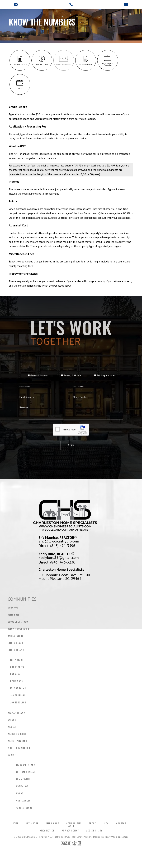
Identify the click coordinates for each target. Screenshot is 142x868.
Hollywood (16, 681)
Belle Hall (13, 615)
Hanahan (15, 674)
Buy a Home (32, 824)
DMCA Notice (47, 831)
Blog (106, 824)
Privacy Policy (70, 831)
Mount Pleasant (18, 741)
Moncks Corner (17, 734)
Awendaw (13, 608)
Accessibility (94, 831)
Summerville (23, 779)
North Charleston (19, 748)
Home (15, 824)
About (93, 824)
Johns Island (18, 703)
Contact (121, 824)
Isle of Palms (18, 688)
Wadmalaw (22, 786)
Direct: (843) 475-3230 (57, 562)
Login (71, 826)
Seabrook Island (25, 765)
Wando (20, 794)
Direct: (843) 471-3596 (57, 546)
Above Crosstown (18, 622)
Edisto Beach (15, 643)
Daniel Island (16, 636)
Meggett (13, 727)
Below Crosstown (18, 629)
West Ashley (23, 801)
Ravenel (12, 755)
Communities (74, 824)
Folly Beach (17, 660)
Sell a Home (52, 824)
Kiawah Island (16, 713)
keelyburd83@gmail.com (59, 557)
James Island (18, 696)
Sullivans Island (26, 772)
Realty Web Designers (117, 837)
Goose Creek (17, 667)
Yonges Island (24, 808)
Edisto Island (16, 650)
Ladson (12, 720)
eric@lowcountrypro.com (59, 541)
